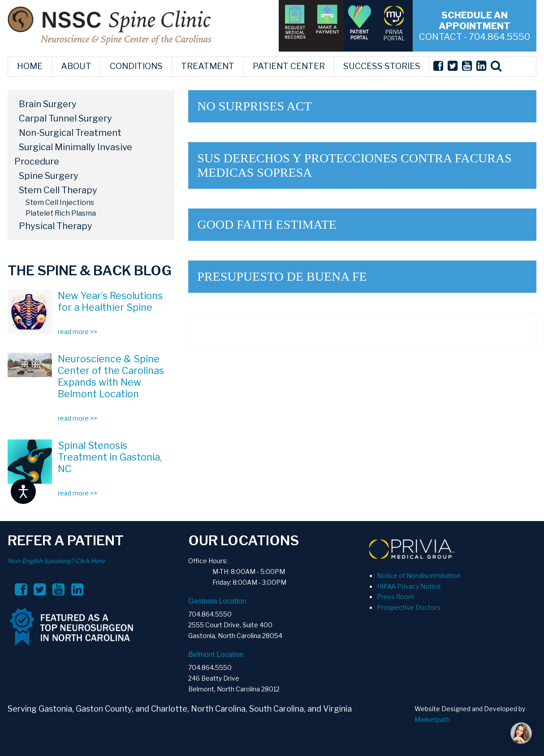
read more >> (78, 332)
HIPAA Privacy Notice (409, 586)
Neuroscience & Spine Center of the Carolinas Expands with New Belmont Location (111, 376)
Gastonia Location (217, 601)
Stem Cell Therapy (58, 190)
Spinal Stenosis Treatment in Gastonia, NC (110, 457)
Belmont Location (216, 654)
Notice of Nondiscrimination (419, 576)
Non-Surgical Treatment (70, 133)
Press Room (395, 597)
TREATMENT (208, 66)
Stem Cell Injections (60, 202)
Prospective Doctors (409, 607)
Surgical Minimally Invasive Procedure (73, 154)
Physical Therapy (56, 226)
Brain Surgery (48, 104)
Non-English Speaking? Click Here (56, 561)
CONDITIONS (136, 66)
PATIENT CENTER (289, 66)
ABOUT (76, 66)
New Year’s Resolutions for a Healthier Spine (110, 301)
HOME (30, 66)
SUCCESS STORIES (382, 66)
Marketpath (432, 719)
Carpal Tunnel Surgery (65, 118)
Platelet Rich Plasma (61, 213)
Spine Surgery (49, 176)
